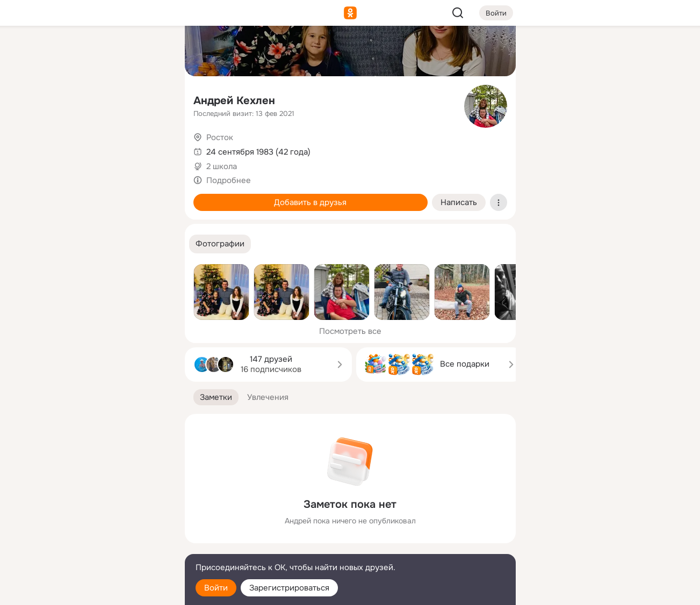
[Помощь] (58, 193)
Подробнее (229, 180)
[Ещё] (105, 522)
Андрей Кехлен (234, 101)
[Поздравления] (105, 146)
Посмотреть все (350, 331)
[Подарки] (58, 146)
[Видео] (152, 99)
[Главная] (58, 52)
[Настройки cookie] (105, 591)
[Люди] (105, 99)
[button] (220, 244)
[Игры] (152, 146)
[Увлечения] (105, 52)
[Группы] (152, 52)
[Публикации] (58, 99)
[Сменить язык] (105, 545)
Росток (220, 137)
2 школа (222, 166)
